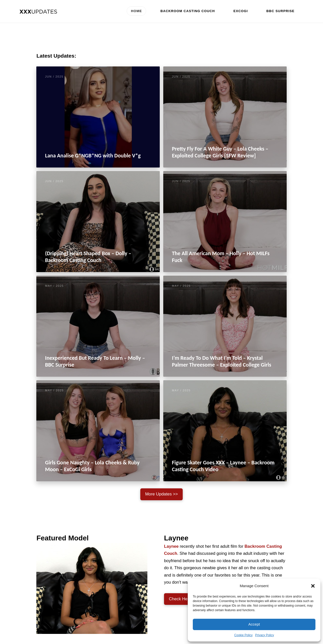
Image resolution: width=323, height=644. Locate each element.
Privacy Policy (265, 635)
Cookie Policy (243, 635)
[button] (313, 586)
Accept (254, 624)
